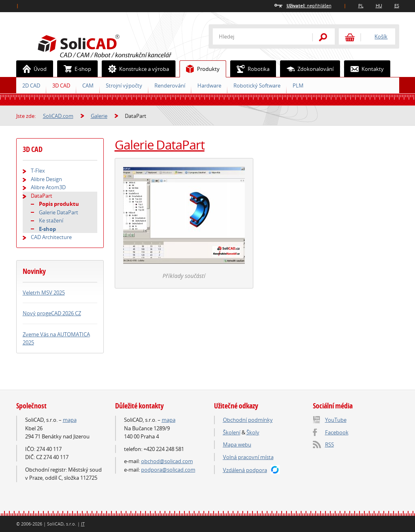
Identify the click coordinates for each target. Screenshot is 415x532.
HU (379, 5)
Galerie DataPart (160, 145)
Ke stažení (51, 220)
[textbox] (257, 36)
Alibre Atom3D (48, 187)
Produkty (200, 69)
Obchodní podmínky (248, 420)
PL (361, 5)
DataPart (42, 196)
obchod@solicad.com (167, 461)
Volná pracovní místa (248, 457)
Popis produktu (59, 204)
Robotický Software (257, 85)
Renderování (170, 85)
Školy (253, 432)
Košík (381, 36)
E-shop (74, 69)
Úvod (32, 69)
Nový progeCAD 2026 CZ (52, 313)
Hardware (209, 85)
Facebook (337, 432)
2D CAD (31, 85)
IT (83, 524)
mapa (70, 420)
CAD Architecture (51, 237)
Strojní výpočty (124, 85)
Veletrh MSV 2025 (44, 293)
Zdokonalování (307, 69)
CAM (88, 85)
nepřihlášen (309, 5)
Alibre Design (46, 179)
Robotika (250, 69)
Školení (232, 432)
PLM (298, 85)
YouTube (336, 420)
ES (397, 5)
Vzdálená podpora (245, 470)
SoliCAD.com (118, 45)
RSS (329, 444)
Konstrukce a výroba (136, 69)
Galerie (99, 116)
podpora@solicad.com (168, 470)
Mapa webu (237, 444)
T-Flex (38, 171)
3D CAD (61, 85)
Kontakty (364, 69)
